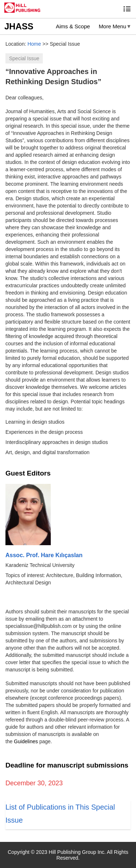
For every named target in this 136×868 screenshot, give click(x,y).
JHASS (19, 26)
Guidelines (26, 741)
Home (34, 44)
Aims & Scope (73, 26)
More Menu (112, 26)
